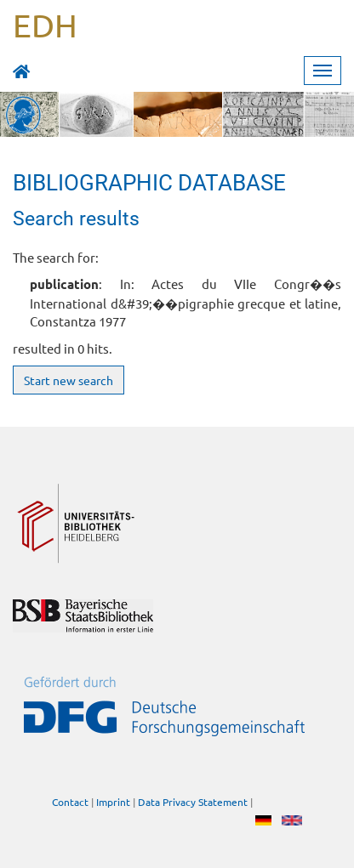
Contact (70, 802)
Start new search (69, 380)
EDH (45, 25)
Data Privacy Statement (193, 802)
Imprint (113, 802)
